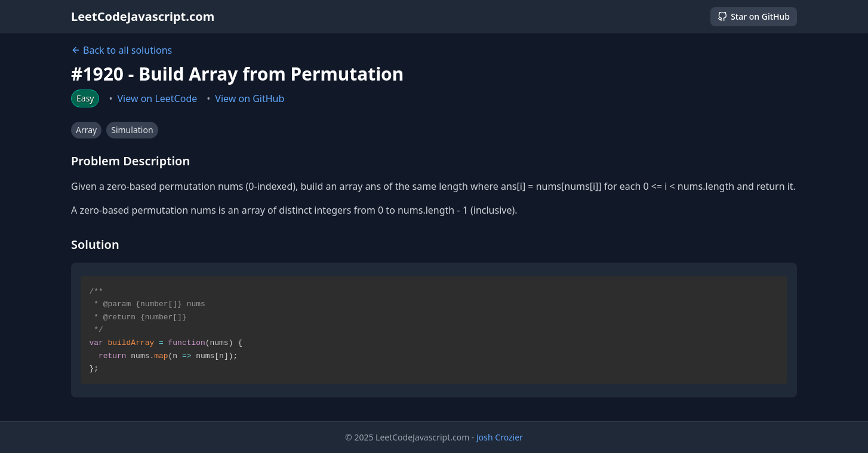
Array (86, 130)
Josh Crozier (500, 437)
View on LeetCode (158, 98)
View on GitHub (250, 98)
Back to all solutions (121, 50)
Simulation (132, 130)
